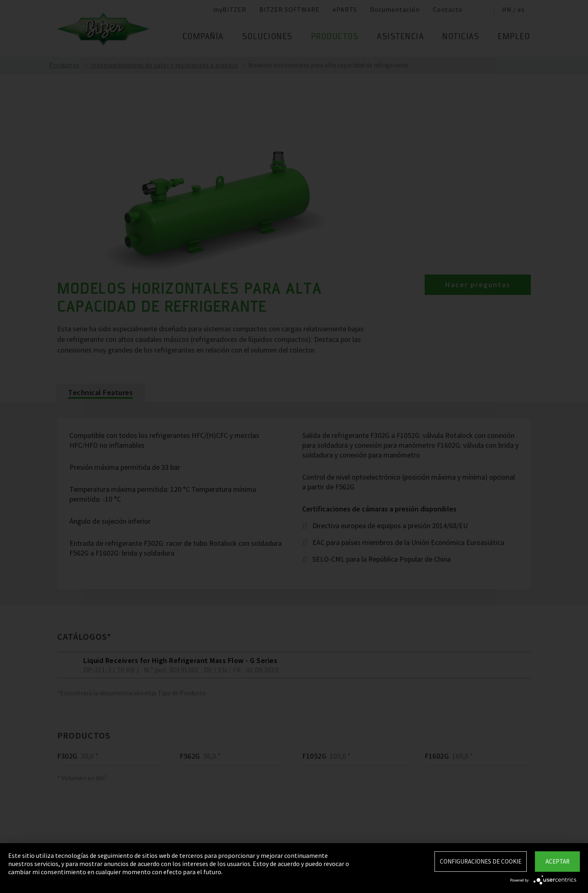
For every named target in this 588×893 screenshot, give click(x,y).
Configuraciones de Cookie (481, 861)
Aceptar (558, 861)
